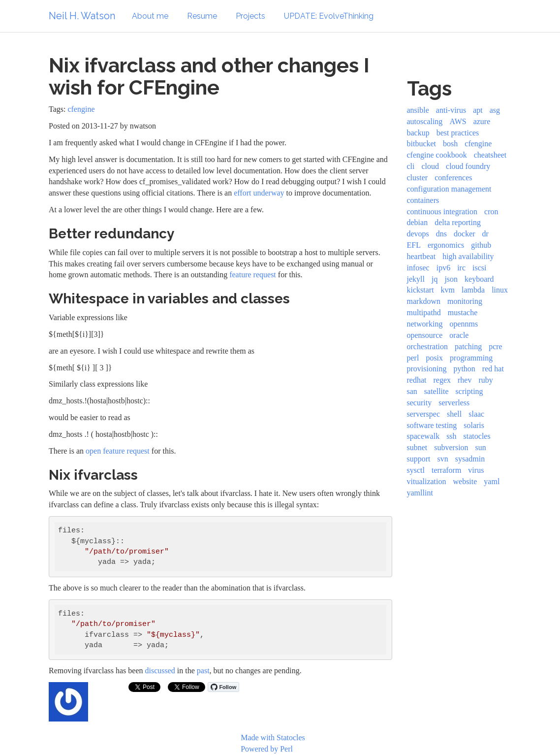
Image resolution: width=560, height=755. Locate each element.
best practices (458, 133)
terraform (446, 470)
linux (500, 290)
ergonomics (446, 245)
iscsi (479, 268)
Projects (250, 16)
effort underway (259, 193)
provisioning (427, 369)
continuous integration (442, 212)
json (451, 279)
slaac (476, 414)
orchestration (428, 346)
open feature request (118, 451)
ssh (451, 436)
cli (411, 166)
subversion (451, 447)
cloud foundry (468, 166)
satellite (436, 391)
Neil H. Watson (82, 16)
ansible (418, 110)
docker (465, 234)
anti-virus (451, 110)
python (464, 369)
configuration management (449, 189)
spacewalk (423, 436)
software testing (432, 425)
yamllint (420, 493)
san (412, 391)
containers (423, 200)
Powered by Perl (267, 749)
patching (468, 346)
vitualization (427, 481)
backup (418, 133)
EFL (414, 245)
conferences (453, 178)
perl (413, 358)
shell (454, 414)
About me (150, 16)
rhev (465, 380)
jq (435, 279)
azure (482, 121)
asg (495, 110)
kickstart (420, 290)
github (481, 245)
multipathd (424, 312)
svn (443, 459)
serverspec (424, 414)
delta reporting (458, 222)
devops (418, 234)
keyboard (479, 279)
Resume (202, 16)
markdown (424, 301)
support (419, 459)
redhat (417, 380)
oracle (459, 335)
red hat (493, 369)
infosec (418, 268)
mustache (463, 312)
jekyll (416, 279)
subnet (417, 447)
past (203, 671)
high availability (468, 256)
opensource (425, 335)
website (465, 481)
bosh (450, 144)
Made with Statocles (273, 738)
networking (425, 324)
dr (485, 234)
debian (418, 222)
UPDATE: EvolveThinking (329, 16)
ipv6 (443, 268)
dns (441, 234)
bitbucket (422, 144)
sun (481, 447)
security (420, 403)
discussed (160, 671)
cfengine (81, 109)
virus (476, 470)
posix (434, 358)
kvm (448, 290)
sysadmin (470, 459)
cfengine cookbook (437, 155)
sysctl (416, 470)
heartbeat (421, 256)
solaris (474, 425)
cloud (431, 166)
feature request (253, 275)
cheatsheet (490, 155)
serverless (454, 403)
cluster (418, 178)
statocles (477, 436)
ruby (485, 380)
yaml (492, 481)
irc (461, 268)
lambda (473, 290)
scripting (469, 391)
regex (442, 380)
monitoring (465, 301)
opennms (464, 324)
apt (478, 110)
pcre (496, 346)
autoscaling (425, 121)
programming (471, 358)
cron (491, 212)
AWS (458, 121)
